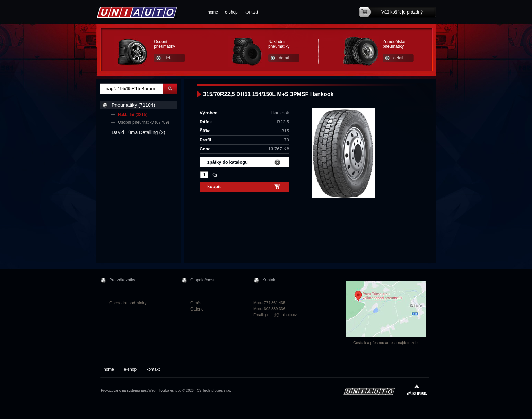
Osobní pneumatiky (164, 44)
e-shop (231, 12)
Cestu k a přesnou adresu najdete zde (385, 343)
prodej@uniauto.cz (281, 315)
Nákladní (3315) (133, 115)
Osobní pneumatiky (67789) (143, 122)
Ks (214, 175)
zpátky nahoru (417, 390)
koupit (214, 187)
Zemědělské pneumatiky (394, 44)
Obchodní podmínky (128, 303)
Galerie (197, 309)
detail (170, 58)
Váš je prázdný (402, 12)
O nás (196, 303)
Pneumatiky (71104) (133, 105)
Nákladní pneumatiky (279, 44)
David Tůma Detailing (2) (138, 132)
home (213, 12)
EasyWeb (148, 390)
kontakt (251, 12)
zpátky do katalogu (228, 162)
